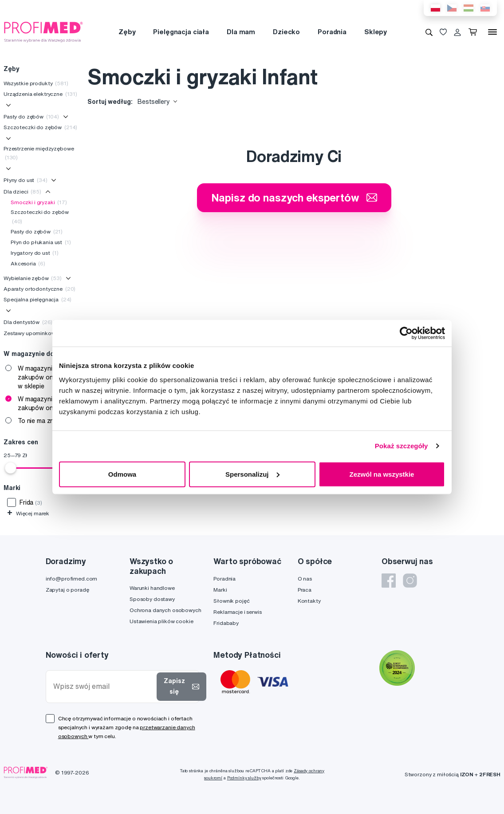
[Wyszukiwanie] (429, 32)
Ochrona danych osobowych (165, 610)
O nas (305, 579)
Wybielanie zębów (33, 278)
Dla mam (241, 32)
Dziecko (286, 32)
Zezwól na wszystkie (382, 474)
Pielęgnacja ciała (181, 32)
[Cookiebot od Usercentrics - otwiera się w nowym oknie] (406, 333)
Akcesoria (28, 263)
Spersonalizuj (252, 474)
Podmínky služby (244, 778)
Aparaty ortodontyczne (39, 289)
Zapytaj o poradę (67, 590)
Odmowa (122, 474)
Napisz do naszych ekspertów (294, 198)
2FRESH (490, 774)
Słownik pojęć (231, 601)
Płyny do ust (26, 180)
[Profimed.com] (43, 32)
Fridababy (226, 623)
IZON (467, 774)
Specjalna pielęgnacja (37, 299)
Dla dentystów (28, 322)
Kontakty (309, 601)
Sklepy (376, 32)
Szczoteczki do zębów (40, 127)
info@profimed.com (72, 579)
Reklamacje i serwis (237, 612)
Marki (220, 590)
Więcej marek (28, 513)
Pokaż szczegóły (402, 446)
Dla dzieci (22, 192)
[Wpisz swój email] (103, 686)
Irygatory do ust (35, 253)
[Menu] (492, 32)
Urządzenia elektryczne (40, 94)
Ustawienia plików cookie (161, 621)
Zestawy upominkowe (36, 333)
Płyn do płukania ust (41, 242)
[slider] (11, 468)
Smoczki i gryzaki (39, 202)
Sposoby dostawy (152, 599)
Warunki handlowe (152, 588)
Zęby (127, 32)
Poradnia (332, 32)
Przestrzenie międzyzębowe (39, 153)
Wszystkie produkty (36, 83)
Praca (305, 590)
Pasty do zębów (31, 117)
